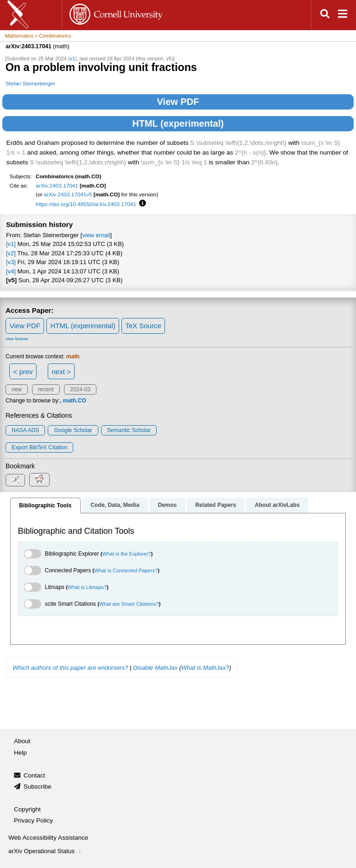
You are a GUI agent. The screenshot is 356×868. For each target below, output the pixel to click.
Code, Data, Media (115, 505)
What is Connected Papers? (126, 570)
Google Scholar (73, 430)
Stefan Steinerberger (31, 83)
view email (96, 235)
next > (61, 372)
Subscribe (38, 787)
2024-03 (80, 389)
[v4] (11, 271)
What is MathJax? (205, 668)
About (22, 741)
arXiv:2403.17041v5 (68, 194)
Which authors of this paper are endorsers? (70, 668)
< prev (23, 372)
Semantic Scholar (129, 430)
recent (46, 389)
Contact (35, 775)
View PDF (178, 102)
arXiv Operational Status (46, 851)
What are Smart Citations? (129, 604)
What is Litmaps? (87, 587)
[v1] (11, 244)
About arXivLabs (277, 505)
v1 (72, 58)
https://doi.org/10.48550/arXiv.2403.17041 (86, 204)
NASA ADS (25, 430)
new (17, 389)
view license (17, 339)
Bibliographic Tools (45, 505)
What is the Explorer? (127, 554)
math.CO (75, 401)
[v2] (11, 253)
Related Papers (216, 505)
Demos (167, 505)
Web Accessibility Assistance (48, 838)
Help (20, 753)
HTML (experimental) (178, 123)
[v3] (11, 262)
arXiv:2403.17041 (57, 185)
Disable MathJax (155, 668)
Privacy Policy (33, 820)
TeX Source (143, 326)
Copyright (27, 809)
